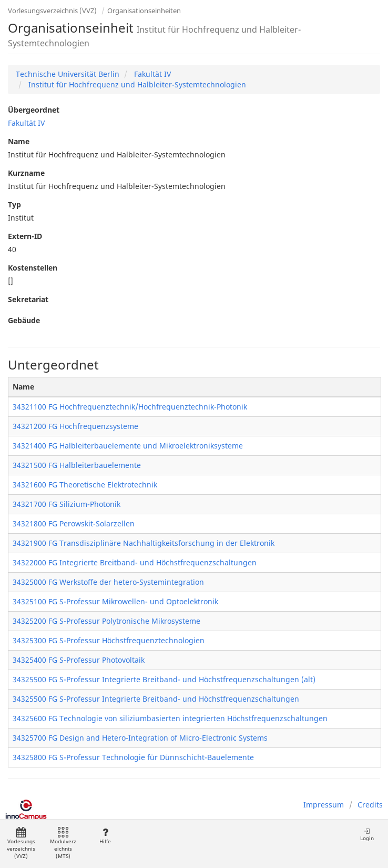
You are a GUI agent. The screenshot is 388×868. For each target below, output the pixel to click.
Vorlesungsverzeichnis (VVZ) (52, 11)
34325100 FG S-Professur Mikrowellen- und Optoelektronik (115, 601)
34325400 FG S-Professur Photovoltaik (79, 660)
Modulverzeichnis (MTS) (63, 844)
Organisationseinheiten (144, 11)
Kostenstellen (33, 268)
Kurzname (26, 173)
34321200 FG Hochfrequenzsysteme (75, 426)
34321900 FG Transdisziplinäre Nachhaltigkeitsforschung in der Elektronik (144, 543)
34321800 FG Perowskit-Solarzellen (74, 523)
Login (367, 835)
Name (19, 141)
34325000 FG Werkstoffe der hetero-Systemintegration (108, 582)
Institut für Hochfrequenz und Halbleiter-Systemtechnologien (136, 84)
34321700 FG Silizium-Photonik (67, 504)
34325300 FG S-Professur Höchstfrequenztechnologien (109, 640)
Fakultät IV (151, 74)
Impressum (324, 805)
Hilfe (105, 836)
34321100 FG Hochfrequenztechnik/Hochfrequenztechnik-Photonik (130, 407)
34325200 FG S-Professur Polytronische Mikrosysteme (106, 621)
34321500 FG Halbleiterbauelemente (77, 465)
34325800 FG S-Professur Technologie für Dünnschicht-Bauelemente (133, 757)
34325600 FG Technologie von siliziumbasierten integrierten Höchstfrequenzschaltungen (170, 718)
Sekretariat (28, 299)
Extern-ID (25, 236)
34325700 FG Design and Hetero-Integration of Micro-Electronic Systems (140, 738)
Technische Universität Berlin (68, 74)
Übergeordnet (34, 110)
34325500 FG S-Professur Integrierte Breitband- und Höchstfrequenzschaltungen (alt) (164, 679)
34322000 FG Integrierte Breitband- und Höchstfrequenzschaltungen (135, 562)
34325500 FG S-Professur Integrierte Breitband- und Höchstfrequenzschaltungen (156, 699)
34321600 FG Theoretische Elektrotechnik (85, 485)
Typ (14, 204)
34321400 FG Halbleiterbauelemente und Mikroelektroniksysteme (128, 446)
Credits (370, 805)
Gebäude (24, 320)
